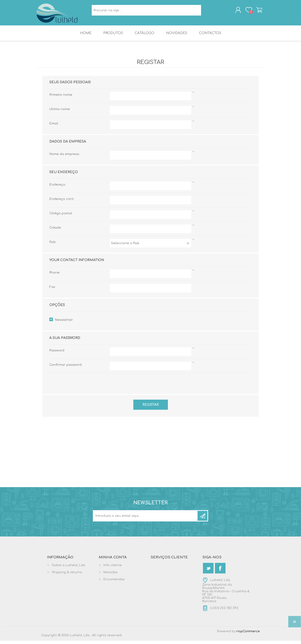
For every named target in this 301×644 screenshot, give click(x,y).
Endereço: (57, 188)
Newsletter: (64, 323)
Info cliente (113, 568)
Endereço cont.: (62, 202)
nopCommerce (248, 635)
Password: (57, 354)
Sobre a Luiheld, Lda (68, 568)
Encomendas (114, 583)
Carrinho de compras (255, 12)
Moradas (111, 576)
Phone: (55, 276)
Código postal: (61, 217)
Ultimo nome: (60, 112)
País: (53, 245)
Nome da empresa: (64, 157)
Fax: (52, 290)
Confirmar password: (66, 368)
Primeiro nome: (61, 98)
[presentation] (150, 386)
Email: (54, 127)
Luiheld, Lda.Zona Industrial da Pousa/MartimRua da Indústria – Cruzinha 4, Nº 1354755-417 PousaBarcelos (226, 594)
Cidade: (55, 231)
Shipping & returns (67, 576)
